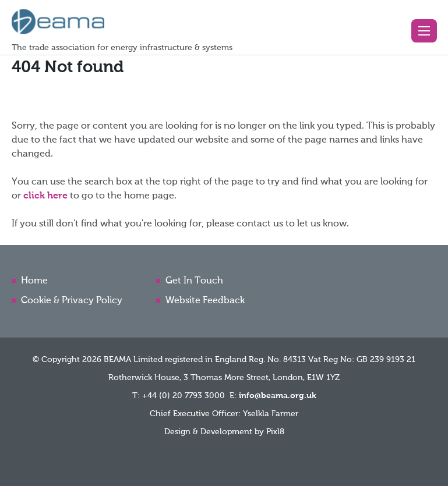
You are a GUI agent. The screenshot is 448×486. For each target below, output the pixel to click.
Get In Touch (194, 281)
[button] (424, 31)
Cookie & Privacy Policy (72, 301)
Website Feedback (205, 301)
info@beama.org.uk (278, 396)
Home (34, 281)
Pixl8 (275, 432)
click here (45, 196)
